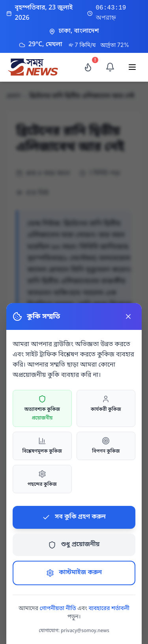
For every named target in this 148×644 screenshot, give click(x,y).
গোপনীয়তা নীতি (58, 609)
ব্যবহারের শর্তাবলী (109, 609)
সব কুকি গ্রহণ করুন (74, 517)
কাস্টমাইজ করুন (74, 573)
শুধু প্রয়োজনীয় (74, 545)
